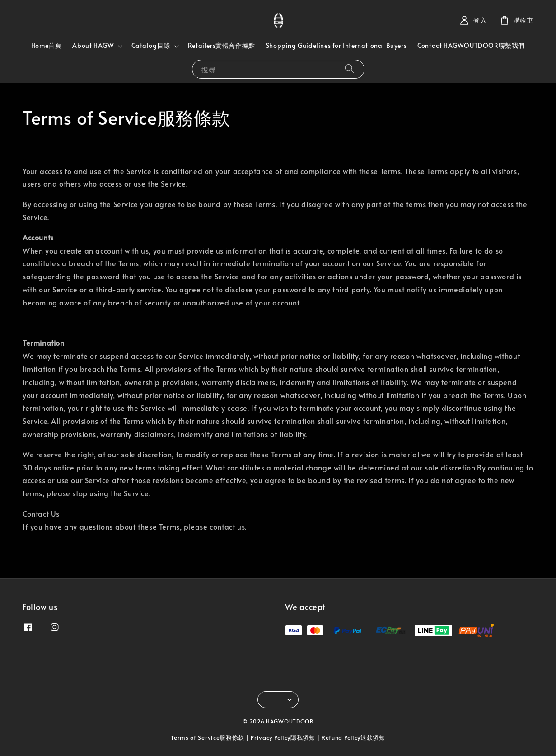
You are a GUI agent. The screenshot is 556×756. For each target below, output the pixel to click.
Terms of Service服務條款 (208, 737)
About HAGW (93, 46)
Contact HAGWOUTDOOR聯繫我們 (471, 45)
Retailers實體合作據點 (222, 45)
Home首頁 (47, 45)
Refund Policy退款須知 (353, 737)
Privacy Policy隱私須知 (283, 737)
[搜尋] (350, 69)
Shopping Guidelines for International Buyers (336, 45)
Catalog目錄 (151, 46)
